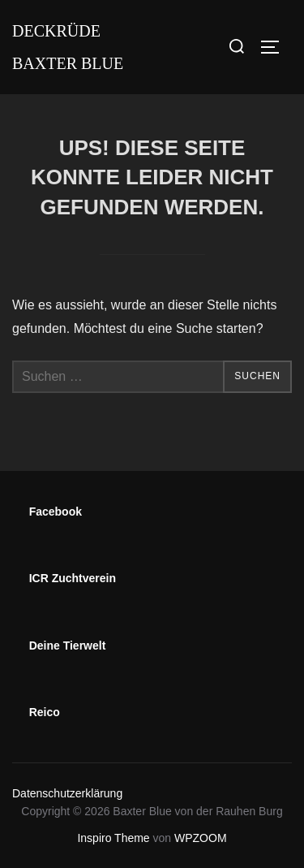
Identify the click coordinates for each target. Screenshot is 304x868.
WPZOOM (201, 838)
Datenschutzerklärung (67, 793)
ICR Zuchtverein (73, 578)
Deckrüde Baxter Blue (68, 47)
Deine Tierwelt (68, 646)
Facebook (56, 512)
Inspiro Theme (113, 838)
